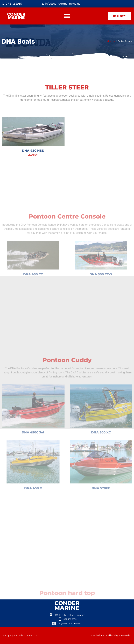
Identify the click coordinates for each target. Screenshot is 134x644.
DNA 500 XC (101, 475)
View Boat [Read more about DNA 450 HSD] (33, 169)
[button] (67, 16)
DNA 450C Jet (33, 475)
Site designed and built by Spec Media (111, 635)
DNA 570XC (101, 531)
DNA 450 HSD (33, 165)
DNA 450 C (33, 531)
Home (111, 41)
